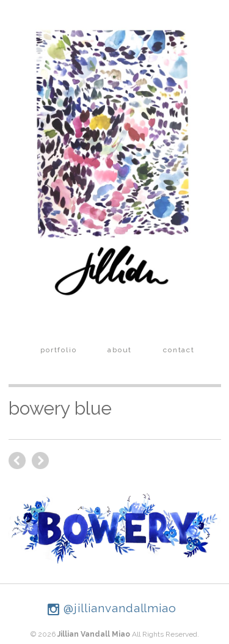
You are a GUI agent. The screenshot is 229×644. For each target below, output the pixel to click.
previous (40, 461)
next (17, 461)
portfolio (58, 350)
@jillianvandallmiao (112, 608)
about (120, 350)
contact (179, 350)
